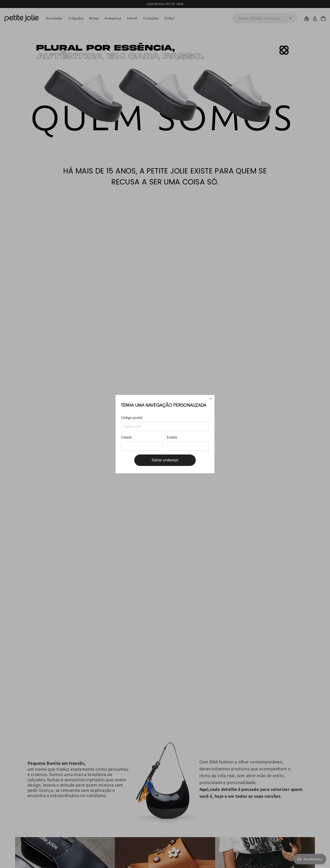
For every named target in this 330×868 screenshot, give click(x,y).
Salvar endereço (165, 460)
